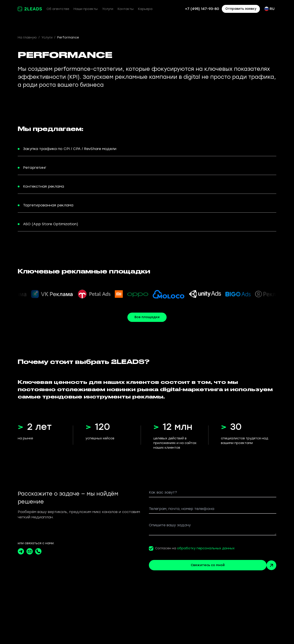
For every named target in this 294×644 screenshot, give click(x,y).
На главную (27, 37)
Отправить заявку (241, 9)
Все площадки (147, 317)
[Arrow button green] (271, 565)
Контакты (126, 9)
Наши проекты (86, 9)
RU (269, 9)
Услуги (108, 9)
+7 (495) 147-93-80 (202, 9)
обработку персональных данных (206, 548)
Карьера (145, 9)
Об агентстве (58, 9)
